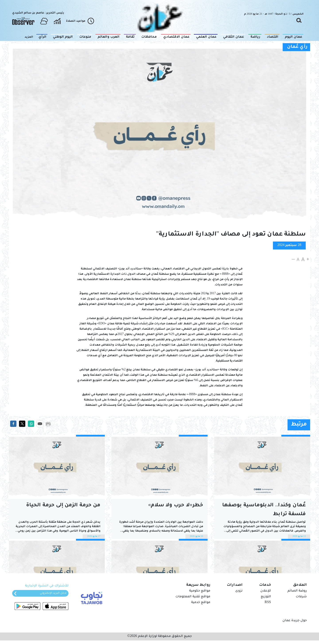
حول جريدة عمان (295, 621)
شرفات (301, 597)
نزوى (239, 591)
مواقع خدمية (201, 603)
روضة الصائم (297, 591)
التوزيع (266, 597)
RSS (268, 603)
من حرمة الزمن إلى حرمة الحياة (63, 506)
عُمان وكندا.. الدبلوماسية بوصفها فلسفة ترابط (264, 510)
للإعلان (266, 591)
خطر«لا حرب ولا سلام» (176, 506)
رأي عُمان (297, 47)
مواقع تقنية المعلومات (193, 597)
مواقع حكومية (200, 591)
